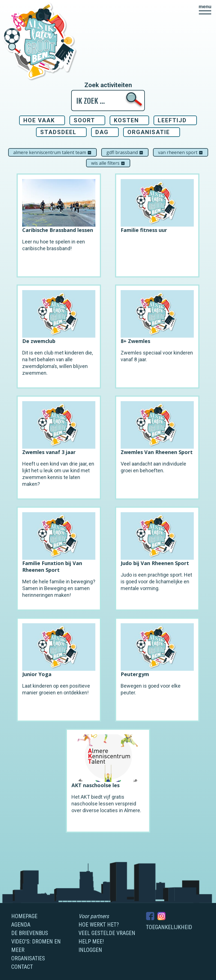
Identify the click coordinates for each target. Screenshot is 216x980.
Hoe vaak (39, 120)
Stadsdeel (58, 132)
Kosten (126, 120)
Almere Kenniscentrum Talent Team (52, 152)
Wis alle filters (108, 163)
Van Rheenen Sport (181, 152)
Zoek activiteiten (108, 85)
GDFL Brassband (125, 152)
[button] (205, 9)
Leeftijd (172, 120)
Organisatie (149, 132)
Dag (102, 132)
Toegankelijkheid (169, 927)
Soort (84, 120)
